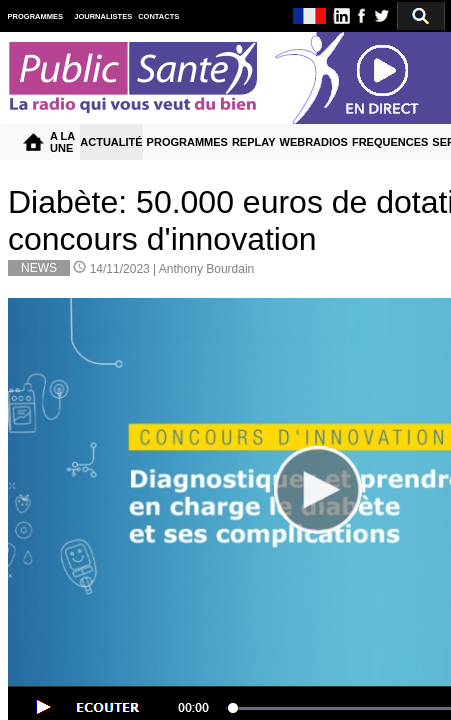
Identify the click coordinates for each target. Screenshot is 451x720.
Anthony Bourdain (206, 269)
